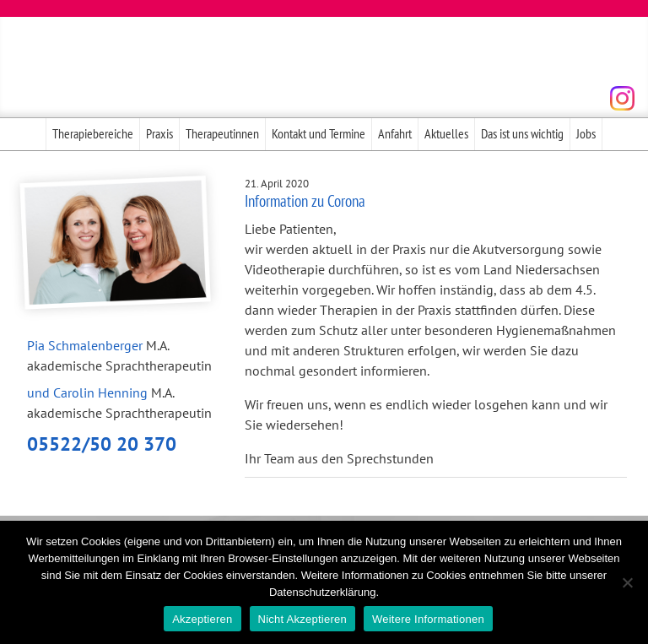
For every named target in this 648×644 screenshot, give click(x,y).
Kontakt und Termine (319, 133)
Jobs (586, 133)
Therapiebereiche (93, 133)
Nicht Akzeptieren (302, 619)
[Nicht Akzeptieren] (627, 582)
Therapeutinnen (222, 133)
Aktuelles (446, 133)
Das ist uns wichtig (522, 133)
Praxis (159, 133)
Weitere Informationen (428, 619)
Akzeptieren (202, 619)
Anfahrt (395, 133)
